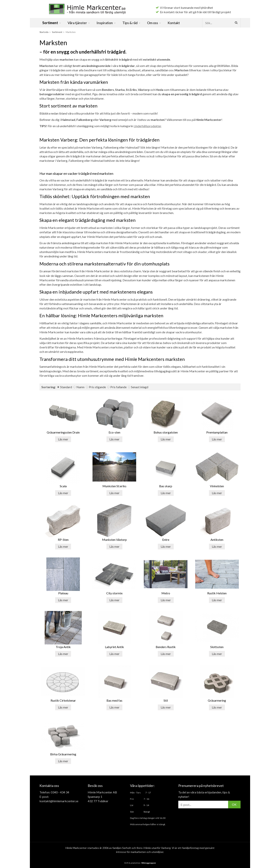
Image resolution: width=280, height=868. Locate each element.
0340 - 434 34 (60, 792)
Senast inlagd (140, 387)
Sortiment (52, 23)
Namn (80, 387)
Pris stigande (97, 387)
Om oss (154, 23)
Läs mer (63, 439)
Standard (66, 387)
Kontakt (174, 23)
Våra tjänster (79, 23)
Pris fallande (118, 387)
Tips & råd (132, 23)
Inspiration (106, 23)
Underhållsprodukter (147, 126)
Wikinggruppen (149, 863)
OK (234, 804)
